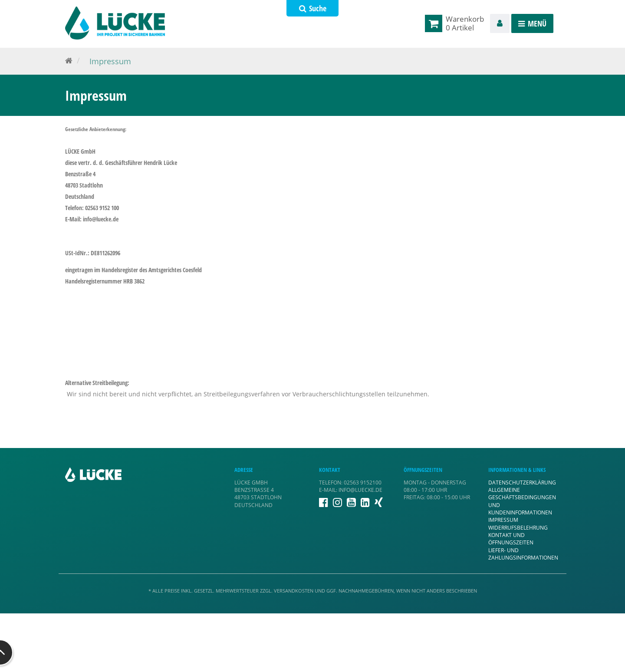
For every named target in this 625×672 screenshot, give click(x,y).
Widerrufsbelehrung (518, 528)
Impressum (503, 520)
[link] (435, 23)
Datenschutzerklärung (522, 483)
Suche (313, 8)
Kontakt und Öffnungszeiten (511, 539)
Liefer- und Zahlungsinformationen (523, 554)
